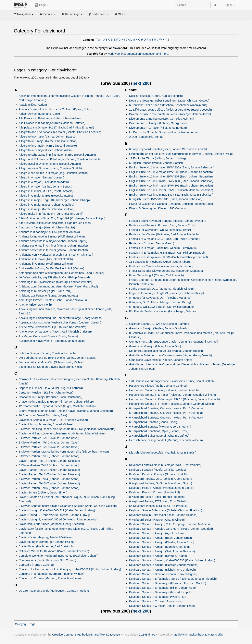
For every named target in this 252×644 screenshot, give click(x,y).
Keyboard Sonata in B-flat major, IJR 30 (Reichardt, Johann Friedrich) (173, 579)
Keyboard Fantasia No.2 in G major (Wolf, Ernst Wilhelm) (165, 465)
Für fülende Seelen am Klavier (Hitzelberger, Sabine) (162, 311)
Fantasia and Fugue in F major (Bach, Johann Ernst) (162, 225)
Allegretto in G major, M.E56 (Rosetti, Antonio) (48, 146)
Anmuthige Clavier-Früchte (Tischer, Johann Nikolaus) (53, 300)
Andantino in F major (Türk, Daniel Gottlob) (46, 259)
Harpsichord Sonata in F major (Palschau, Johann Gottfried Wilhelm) (172, 404)
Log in (230, 5)
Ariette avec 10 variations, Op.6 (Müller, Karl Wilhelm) (52, 327)
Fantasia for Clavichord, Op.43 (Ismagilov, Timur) (160, 230)
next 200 (141, 83)
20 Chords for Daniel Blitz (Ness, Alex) (43, 415)
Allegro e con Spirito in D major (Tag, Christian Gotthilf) (53, 173)
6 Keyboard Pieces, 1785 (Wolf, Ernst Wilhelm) (159, 501)
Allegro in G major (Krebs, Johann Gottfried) (46, 205)
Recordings (72, 14)
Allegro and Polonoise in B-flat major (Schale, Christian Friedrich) (60, 159)
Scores (47, 14)
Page (42, 5)
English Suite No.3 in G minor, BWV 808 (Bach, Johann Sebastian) (171, 181)
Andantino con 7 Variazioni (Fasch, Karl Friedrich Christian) (56, 255)
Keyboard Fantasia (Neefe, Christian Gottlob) (158, 470)
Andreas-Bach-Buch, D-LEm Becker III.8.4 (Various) (51, 268)
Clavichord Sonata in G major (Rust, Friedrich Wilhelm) (53, 420)
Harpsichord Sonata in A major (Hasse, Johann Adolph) (164, 390)
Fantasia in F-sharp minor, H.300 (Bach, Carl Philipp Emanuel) (169, 257)
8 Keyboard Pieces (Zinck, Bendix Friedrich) (157, 497)
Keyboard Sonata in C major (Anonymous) (156, 601)
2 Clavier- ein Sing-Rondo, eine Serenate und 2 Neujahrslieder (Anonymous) (67, 429)
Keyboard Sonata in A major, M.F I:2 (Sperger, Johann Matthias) (169, 524)
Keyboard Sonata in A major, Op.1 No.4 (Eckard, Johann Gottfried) (171, 529)
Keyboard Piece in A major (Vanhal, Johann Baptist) (162, 488)
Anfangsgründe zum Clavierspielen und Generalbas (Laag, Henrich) (61, 273)
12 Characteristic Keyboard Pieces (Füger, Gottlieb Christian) (57, 406)
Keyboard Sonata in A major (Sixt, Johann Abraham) (162, 551)
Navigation (24, 14)
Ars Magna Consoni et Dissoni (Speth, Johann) (48, 336)
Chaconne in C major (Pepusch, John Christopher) (50, 397)
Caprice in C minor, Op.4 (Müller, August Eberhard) (51, 388)
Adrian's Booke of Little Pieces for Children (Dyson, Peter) (55, 109)
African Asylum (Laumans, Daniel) (40, 114)
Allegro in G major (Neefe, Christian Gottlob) (47, 209)
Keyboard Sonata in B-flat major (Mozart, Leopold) (161, 592)
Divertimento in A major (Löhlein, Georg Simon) (159, 123)
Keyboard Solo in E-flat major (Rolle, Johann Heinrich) (163, 515)
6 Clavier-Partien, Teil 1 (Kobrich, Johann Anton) (49, 456)
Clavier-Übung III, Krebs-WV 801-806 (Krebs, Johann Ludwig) (58, 519)
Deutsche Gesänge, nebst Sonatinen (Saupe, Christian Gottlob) (169, 101)
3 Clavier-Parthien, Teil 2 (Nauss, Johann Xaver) (49, 443)
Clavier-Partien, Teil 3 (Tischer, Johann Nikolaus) (49, 474)
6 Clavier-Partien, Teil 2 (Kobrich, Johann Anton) (49, 465)
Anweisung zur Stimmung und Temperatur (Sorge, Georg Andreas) (61, 318)
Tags (32, 624)
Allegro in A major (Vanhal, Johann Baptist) (46, 187)
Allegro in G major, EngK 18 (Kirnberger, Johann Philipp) (54, 200)
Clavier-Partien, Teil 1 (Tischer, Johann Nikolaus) (49, 461)
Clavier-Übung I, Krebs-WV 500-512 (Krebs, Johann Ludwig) (57, 510)
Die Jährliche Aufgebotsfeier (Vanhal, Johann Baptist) (163, 453)
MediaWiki (180, 635)
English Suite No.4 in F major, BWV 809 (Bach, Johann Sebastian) (171, 186)
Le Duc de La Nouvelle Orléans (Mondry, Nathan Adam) (164, 132)
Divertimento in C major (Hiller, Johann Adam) (158, 128)
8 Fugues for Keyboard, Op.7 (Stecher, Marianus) (160, 298)
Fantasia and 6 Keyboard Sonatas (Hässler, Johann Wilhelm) (168, 221)
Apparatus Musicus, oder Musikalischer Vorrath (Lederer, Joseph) (60, 322)
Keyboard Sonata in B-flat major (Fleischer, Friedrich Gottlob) (168, 583)
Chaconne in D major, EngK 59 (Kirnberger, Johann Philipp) (56, 402)
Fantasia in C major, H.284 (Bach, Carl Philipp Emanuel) (165, 239)
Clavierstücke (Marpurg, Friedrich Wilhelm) (46, 537)
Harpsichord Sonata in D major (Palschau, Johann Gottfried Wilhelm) (173, 395)
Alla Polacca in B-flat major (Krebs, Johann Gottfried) (52, 123)
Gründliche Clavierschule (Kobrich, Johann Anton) (161, 360)
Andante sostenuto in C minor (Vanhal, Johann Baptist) (53, 246)
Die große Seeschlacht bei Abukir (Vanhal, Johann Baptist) (166, 351)
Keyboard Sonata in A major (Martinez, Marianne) (160, 547)
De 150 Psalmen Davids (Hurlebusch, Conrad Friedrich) (54, 591)
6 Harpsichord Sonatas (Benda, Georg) (154, 422)
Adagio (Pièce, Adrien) (33, 105)
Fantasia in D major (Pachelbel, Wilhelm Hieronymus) (163, 248)
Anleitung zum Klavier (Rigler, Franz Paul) (45, 291)
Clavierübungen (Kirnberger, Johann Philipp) (47, 542)
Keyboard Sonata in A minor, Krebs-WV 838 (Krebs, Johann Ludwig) (172, 560)
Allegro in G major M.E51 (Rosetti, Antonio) (46, 196)
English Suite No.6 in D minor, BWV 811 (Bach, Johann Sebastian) (171, 195)
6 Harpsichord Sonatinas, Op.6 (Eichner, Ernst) (159, 431)
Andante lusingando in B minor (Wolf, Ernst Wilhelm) (52, 237)
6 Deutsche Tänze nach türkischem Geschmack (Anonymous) (168, 105)
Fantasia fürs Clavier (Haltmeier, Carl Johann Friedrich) (164, 234)
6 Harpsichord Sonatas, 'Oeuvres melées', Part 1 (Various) (166, 408)
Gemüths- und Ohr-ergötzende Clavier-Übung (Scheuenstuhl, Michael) (174, 342)
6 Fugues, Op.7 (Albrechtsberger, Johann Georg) (160, 302)
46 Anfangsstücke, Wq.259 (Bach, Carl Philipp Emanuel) (54, 277)
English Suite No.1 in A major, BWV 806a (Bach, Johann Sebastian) (172, 167)
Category (21, 624)
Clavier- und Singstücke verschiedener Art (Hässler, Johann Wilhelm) (62, 433)
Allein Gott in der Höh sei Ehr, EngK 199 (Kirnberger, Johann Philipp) (62, 218)
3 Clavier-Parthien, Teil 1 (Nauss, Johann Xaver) (49, 438)
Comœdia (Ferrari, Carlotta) (36, 565)
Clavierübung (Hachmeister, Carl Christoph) (46, 546)
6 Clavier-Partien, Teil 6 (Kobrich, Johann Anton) (49, 488)
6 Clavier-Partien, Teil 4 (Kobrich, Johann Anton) (49, 479)
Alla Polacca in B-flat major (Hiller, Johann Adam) (50, 118)
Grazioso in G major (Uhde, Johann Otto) (155, 346)
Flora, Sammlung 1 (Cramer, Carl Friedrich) (157, 275)
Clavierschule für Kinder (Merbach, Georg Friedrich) (51, 524)
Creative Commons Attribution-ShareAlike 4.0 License (86, 635)
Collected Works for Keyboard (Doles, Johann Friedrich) (54, 551)
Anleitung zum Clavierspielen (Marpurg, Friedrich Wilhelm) (55, 282)
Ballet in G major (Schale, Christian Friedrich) (47, 353)
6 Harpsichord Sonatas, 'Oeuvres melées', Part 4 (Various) (166, 413)
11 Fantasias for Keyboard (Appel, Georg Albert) (160, 262)
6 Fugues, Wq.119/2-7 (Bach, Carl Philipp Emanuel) (162, 307)
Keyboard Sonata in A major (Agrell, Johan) (156, 533)
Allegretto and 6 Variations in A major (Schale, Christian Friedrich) (60, 132)
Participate (98, 14)
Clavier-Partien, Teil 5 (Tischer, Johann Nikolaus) (49, 483)
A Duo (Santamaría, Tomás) (147, 137)
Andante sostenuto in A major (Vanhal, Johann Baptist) (53, 241)
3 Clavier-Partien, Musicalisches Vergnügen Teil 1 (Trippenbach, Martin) (64, 452)
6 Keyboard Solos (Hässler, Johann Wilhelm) (157, 520)
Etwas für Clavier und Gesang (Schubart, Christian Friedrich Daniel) (172, 204)
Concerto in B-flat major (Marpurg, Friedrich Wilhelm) (52, 574)
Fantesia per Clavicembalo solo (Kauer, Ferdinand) (161, 266)
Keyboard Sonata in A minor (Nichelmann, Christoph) (163, 570)
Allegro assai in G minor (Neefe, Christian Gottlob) (50, 168)
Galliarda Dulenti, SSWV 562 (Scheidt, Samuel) (159, 324)
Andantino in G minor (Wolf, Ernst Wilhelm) (46, 264)
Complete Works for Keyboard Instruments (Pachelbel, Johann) (59, 556)
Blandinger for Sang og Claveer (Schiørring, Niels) (50, 367)
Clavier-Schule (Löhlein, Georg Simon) (43, 492)
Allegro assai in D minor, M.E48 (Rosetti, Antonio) (50, 164)
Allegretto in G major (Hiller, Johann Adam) (46, 150)
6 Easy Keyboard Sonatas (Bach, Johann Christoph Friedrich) (168, 149)
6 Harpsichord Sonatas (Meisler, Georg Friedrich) (160, 427)
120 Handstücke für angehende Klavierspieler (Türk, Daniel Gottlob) (172, 381)
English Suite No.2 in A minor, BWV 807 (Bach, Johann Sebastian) (171, 176)
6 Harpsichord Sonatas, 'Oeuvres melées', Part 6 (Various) (166, 418)
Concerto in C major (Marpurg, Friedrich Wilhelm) (50, 578)
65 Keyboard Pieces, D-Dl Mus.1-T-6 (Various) (158, 506)
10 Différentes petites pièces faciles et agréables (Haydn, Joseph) (170, 110)
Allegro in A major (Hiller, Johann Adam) (44, 182)
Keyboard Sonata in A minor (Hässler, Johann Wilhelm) (164, 565)
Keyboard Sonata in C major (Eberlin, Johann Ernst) (162, 606)
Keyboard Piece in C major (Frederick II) (155, 492)
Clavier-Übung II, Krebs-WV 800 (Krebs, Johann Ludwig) (54, 515)
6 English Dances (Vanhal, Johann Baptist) (156, 163)
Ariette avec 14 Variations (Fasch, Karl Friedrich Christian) (55, 332)
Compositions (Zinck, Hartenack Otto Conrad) (47, 560)
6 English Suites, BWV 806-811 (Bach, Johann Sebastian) (166, 199)
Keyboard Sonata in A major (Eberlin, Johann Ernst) (162, 542)
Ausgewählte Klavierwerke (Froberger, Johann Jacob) (52, 341)
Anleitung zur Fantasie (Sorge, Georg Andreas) (48, 296)
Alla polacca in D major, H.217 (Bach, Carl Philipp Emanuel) (56, 128)
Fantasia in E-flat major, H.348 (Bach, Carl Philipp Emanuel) (167, 253)
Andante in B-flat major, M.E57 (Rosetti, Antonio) (49, 232)
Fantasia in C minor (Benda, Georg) (152, 243)
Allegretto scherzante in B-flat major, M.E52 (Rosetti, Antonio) (57, 155)
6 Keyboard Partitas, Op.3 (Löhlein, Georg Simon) (161, 483)
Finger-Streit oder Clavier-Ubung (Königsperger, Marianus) (166, 271)
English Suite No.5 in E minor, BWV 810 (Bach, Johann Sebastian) (171, 190)
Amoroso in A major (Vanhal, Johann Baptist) (47, 227)
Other (121, 14)
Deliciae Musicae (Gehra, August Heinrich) (156, 96)
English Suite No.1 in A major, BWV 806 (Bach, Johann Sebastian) (171, 172)
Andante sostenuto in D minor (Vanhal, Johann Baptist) (53, 250)
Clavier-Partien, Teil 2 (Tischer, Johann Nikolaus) (49, 470)
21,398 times (147, 635)
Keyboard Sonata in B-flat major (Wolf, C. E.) (157, 597)
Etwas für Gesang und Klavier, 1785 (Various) (158, 208)
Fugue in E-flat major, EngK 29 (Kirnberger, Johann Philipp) (167, 293)
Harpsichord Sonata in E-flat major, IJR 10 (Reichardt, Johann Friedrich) (175, 399)
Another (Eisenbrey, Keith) (35, 305)
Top (98, 40)
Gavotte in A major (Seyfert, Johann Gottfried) (158, 328)
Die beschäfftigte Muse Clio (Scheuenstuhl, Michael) (52, 362)
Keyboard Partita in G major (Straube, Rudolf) (158, 474)
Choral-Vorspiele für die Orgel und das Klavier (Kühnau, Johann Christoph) (66, 411)
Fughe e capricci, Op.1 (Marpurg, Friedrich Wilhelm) (162, 289)
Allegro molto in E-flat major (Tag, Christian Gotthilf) (51, 214)
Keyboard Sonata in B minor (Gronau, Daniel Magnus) (163, 574)
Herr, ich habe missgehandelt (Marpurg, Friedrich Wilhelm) (166, 440)
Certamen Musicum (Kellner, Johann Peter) (46, 393)
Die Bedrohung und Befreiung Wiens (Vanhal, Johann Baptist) (58, 358)
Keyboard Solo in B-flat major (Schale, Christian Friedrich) (166, 510)
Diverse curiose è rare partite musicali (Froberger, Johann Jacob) (170, 114)
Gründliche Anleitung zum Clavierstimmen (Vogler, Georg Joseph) (171, 355)
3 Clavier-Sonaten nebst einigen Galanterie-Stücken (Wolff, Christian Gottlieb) (68, 506)
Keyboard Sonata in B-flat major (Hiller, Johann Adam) (163, 588)
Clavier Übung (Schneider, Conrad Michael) (46, 424)
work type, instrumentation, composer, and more (138, 54)
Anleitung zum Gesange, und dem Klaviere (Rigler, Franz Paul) (58, 286)
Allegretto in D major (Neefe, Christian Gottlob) (48, 141)
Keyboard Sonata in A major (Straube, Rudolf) (158, 556)
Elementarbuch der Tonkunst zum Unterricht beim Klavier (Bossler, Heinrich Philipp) (182, 154)
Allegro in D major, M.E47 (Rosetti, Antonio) (46, 191)
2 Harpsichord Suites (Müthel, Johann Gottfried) (159, 436)
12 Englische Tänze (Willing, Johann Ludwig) (157, 158)
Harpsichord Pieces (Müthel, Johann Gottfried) (158, 386)
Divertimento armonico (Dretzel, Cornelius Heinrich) (162, 119)
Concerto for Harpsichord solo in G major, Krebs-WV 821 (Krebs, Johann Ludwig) (70, 569)
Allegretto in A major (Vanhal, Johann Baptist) (47, 137)
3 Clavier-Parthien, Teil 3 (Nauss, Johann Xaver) (49, 447)
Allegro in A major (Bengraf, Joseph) (41, 177)
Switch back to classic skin (206, 635)
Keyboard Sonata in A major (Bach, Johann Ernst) (161, 538)
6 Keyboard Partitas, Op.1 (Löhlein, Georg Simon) (161, 479)
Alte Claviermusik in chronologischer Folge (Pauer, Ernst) (55, 223)
